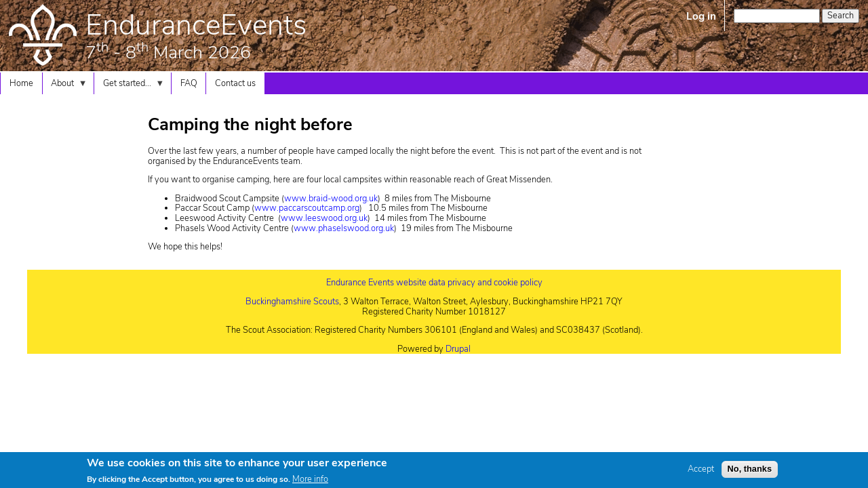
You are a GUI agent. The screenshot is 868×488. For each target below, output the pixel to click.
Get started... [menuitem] (129, 86)
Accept (701, 471)
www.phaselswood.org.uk (344, 228)
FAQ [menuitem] (189, 83)
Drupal (458, 349)
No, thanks (750, 471)
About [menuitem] (65, 86)
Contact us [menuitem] (235, 83)
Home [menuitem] (21, 83)
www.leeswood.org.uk (324, 218)
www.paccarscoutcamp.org (307, 208)
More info (310, 482)
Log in (701, 16)
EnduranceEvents (196, 25)
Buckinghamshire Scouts (292, 302)
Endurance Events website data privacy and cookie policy (434, 283)
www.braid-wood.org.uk (331, 199)
